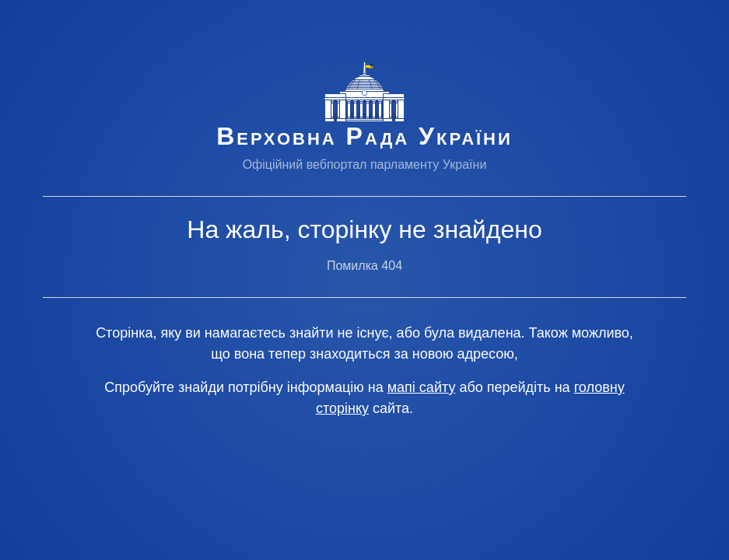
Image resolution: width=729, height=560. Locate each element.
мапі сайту (422, 387)
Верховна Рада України (364, 136)
